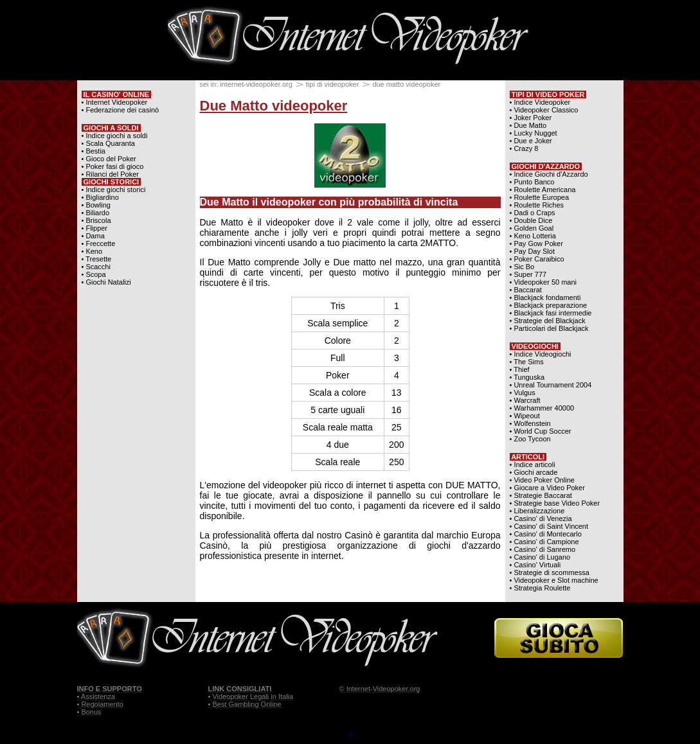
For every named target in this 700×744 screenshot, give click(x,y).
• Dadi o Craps (533, 213)
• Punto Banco (532, 182)
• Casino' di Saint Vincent (549, 526)
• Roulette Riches (537, 205)
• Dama (93, 236)
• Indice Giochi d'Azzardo (549, 174)
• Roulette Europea (540, 197)
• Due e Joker (531, 141)
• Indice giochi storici (114, 190)
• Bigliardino (100, 197)
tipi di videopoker (333, 84)
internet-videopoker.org (256, 84)
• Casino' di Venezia (541, 518)
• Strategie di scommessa (550, 572)
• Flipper (95, 228)
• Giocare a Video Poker (547, 488)
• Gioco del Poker (109, 159)
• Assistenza (96, 696)
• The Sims (527, 362)
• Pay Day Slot (533, 251)
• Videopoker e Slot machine (554, 580)
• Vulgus (523, 393)
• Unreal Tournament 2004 (551, 385)
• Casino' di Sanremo (543, 549)
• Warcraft (525, 400)
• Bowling (96, 205)
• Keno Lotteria (533, 236)
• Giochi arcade (534, 472)
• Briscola (96, 220)
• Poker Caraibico (537, 259)
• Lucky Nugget (534, 133)
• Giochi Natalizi (106, 282)
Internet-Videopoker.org (383, 689)
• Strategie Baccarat (541, 495)
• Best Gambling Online (245, 704)
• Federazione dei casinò (121, 110)
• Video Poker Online (543, 480)
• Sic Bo (522, 267)
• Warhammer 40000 (542, 408)
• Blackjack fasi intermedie (551, 313)
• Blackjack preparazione (549, 305)
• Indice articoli (533, 465)
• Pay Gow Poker (536, 244)
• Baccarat (526, 290)
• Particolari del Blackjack (549, 328)
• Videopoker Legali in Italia (251, 696)
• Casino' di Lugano (540, 557)
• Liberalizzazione (537, 511)
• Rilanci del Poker (110, 174)
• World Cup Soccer (541, 431)
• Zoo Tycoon (530, 439)
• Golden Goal (532, 228)
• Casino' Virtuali (535, 565)
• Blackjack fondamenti (545, 297)
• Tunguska (527, 377)
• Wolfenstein (530, 423)
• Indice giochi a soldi (115, 136)
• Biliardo (96, 213)
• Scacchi (96, 267)
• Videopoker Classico (544, 110)
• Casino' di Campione (544, 542)
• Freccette (99, 244)
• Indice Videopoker (540, 102)
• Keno (92, 251)
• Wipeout (525, 416)
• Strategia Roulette (540, 588)
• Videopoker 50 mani (543, 282)
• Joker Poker (531, 118)
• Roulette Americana (543, 190)
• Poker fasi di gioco (113, 166)
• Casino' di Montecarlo (546, 534)
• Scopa (94, 274)
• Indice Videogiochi (541, 354)
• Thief (520, 369)
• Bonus (89, 712)
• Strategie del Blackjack (548, 321)
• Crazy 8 (524, 148)
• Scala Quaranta (108, 143)
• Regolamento (100, 704)
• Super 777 (528, 274)
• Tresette (97, 259)
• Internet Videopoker (115, 102)
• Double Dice (531, 220)
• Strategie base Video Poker (555, 503)
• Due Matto (528, 125)
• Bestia (94, 151)
